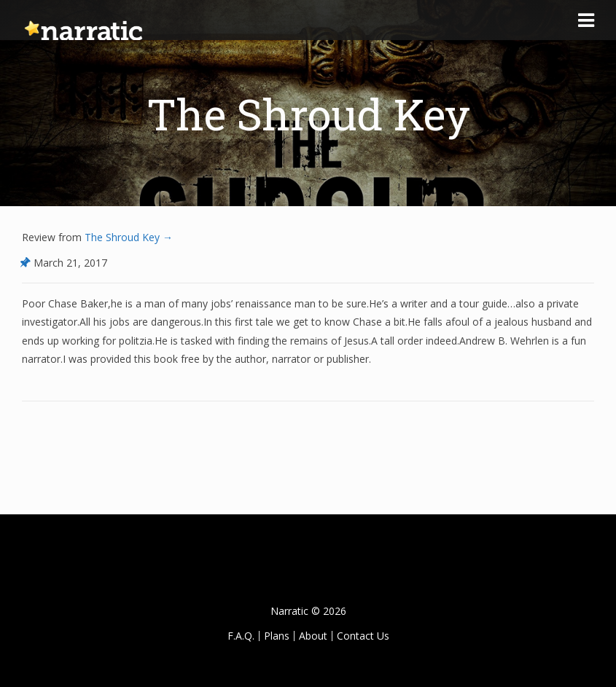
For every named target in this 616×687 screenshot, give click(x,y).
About (313, 636)
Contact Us (363, 636)
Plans (277, 636)
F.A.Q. (241, 636)
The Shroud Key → (127, 237)
